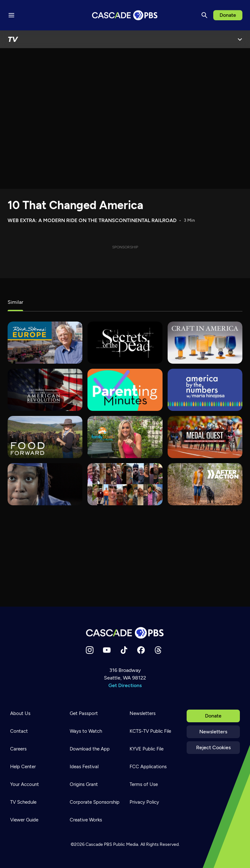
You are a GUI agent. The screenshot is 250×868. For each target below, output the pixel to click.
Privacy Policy (144, 802)
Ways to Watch (86, 731)
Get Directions (125, 685)
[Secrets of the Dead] (125, 343)
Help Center (23, 767)
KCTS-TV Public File (150, 731)
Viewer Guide (24, 820)
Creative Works (86, 820)
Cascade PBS (99, 844)
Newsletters (213, 732)
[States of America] (125, 484)
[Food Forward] (45, 437)
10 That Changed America (75, 205)
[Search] (204, 15)
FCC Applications (148, 767)
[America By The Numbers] (205, 390)
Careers (18, 749)
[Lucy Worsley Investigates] (45, 390)
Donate (228, 15)
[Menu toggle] (11, 15)
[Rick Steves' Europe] (45, 343)
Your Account (25, 784)
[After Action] (205, 484)
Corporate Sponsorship (95, 802)
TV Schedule (23, 802)
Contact (19, 731)
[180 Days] (45, 484)
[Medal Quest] (205, 437)
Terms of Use (144, 784)
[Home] (125, 633)
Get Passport (84, 713)
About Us (20, 713)
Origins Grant (84, 784)
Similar (15, 302)
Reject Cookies (213, 747)
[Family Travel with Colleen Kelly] (125, 437)
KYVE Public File (147, 749)
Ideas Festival (84, 767)
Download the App (90, 749)
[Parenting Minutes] (125, 390)
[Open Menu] (240, 39)
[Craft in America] (205, 343)
